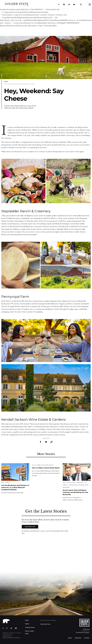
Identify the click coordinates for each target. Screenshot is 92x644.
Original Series (30, 627)
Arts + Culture (6, 483)
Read (27, 620)
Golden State (86, 629)
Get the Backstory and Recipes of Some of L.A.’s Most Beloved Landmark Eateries (15, 487)
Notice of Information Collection (11, 638)
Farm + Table (76, 483)
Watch (27, 624)
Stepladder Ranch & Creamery (26, 211)
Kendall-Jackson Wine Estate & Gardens (34, 419)
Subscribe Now (30, 527)
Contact (87, 638)
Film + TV (84, 483)
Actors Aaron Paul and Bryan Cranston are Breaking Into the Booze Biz (75, 492)
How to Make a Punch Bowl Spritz (43, 465)
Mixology (81, 485)
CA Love (6, 84)
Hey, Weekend (22, 84)
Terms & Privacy (7, 636)
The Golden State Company (83, 633)
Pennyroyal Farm (15, 297)
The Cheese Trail (8, 142)
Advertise (78, 638)
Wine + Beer (31, 84)
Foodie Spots (13, 84)
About (70, 638)
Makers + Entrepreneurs (70, 485)
